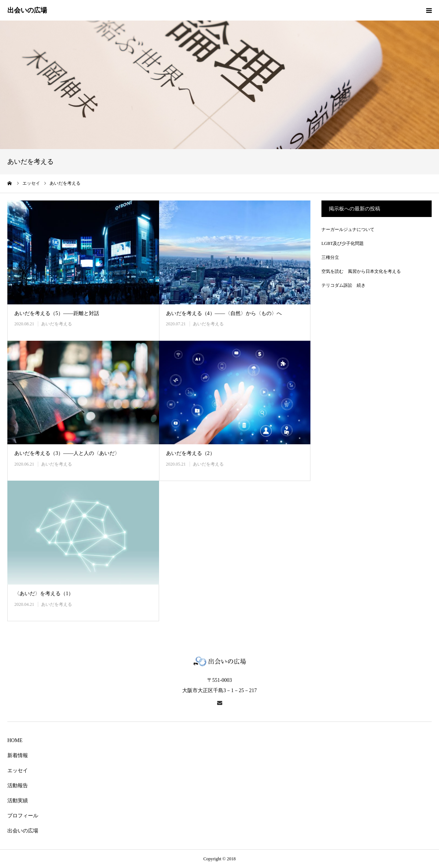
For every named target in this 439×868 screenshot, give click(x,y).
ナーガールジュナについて (348, 229)
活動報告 (18, 786)
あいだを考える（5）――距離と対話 (57, 313)
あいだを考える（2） (190, 453)
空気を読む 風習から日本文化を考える (361, 271)
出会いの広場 (23, 831)
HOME (15, 740)
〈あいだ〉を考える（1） (44, 594)
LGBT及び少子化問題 (343, 243)
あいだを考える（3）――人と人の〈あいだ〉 (67, 453)
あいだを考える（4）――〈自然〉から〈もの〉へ (224, 313)
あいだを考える (57, 324)
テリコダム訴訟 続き (343, 285)
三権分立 (330, 257)
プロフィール (23, 816)
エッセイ (18, 771)
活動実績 (18, 801)
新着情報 (18, 755)
